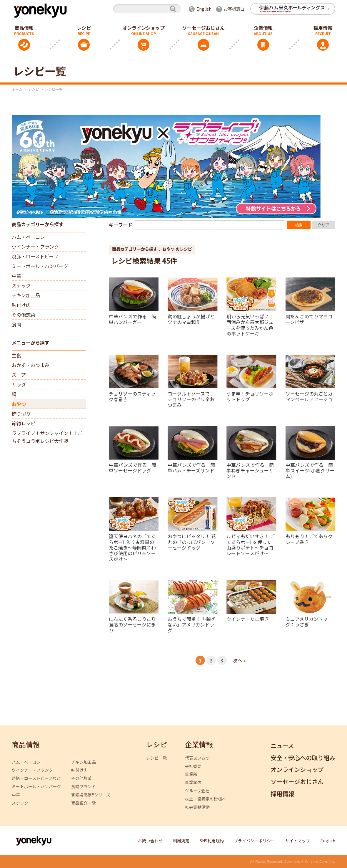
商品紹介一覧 (84, 803)
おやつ (19, 404)
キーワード (121, 225)
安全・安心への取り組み (303, 758)
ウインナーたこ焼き (248, 619)
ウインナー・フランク (35, 247)
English (204, 9)
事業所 (191, 774)
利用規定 (181, 841)
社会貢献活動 (197, 807)
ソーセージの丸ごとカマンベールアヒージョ (309, 396)
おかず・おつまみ (31, 365)
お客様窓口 (234, 9)
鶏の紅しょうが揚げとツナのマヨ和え (191, 319)
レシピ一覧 (156, 758)
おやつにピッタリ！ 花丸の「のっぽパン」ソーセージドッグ (192, 542)
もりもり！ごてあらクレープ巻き (309, 539)
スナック (21, 285)
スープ (19, 375)
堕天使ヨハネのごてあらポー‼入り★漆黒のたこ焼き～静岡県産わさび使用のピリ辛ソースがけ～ (132, 547)
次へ (238, 660)
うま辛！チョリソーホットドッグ (250, 396)
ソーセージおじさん (203, 28)
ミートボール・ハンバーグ (40, 266)
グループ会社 (197, 791)
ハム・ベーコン (28, 237)
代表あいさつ (197, 758)
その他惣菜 (24, 315)
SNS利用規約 (212, 841)
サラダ (19, 384)
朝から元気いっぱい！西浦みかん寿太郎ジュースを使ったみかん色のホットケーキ (250, 325)
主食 (16, 355)
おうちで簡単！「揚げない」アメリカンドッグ (191, 624)
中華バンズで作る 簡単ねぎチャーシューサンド (250, 470)
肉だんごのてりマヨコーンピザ (309, 319)
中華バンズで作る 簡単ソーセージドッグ (132, 467)
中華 (16, 276)
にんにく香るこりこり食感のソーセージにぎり (132, 624)
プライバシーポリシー (254, 841)
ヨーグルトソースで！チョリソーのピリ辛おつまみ (191, 399)
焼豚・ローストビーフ (35, 256)
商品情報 (26, 745)
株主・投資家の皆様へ (206, 799)
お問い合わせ (150, 841)
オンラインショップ (144, 28)
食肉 (16, 324)
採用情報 (282, 794)
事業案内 (193, 782)
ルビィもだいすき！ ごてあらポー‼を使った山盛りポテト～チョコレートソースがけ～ (251, 544)
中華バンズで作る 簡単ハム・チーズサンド (191, 467)
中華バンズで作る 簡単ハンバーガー (132, 319)
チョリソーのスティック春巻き (132, 396)
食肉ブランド (84, 787)
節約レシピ (24, 423)
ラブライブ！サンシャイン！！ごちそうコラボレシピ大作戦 (47, 437)
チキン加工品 (26, 295)
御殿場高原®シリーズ (91, 795)
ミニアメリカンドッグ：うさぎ (307, 621)
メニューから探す (31, 343)
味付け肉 (21, 305)
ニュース (282, 746)
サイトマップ (298, 841)
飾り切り (21, 414)
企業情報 (263, 28)
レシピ (84, 28)
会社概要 (193, 766)
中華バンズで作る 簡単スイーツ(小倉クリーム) (310, 470)
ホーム (17, 89)
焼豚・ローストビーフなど (36, 778)
